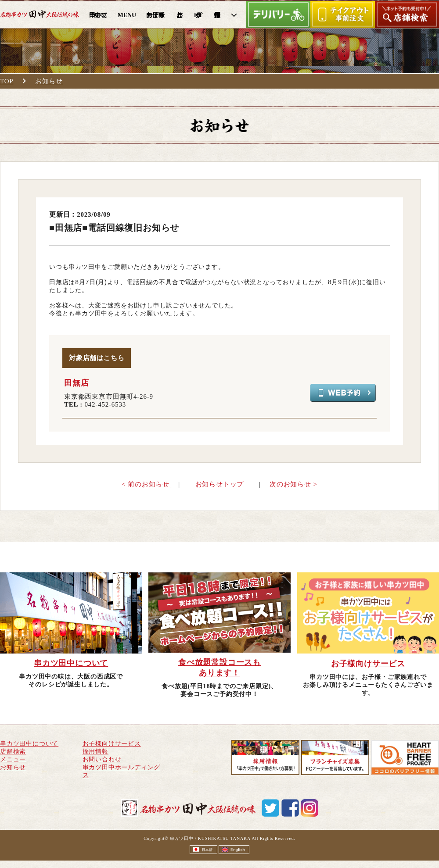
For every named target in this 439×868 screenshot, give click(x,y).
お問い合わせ (102, 759)
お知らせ (49, 81)
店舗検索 (13, 752)
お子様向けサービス (112, 744)
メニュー (13, 759)
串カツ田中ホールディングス (122, 771)
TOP (7, 81)
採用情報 (95, 752)
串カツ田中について (29, 744)
